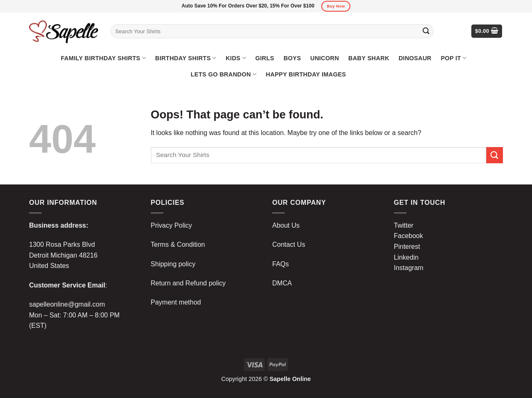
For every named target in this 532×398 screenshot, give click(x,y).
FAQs (281, 264)
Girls (265, 58)
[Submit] (426, 31)
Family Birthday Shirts (103, 58)
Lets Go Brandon (224, 74)
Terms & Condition (178, 244)
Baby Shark (369, 58)
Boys (292, 58)
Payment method (176, 302)
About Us (286, 225)
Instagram (409, 268)
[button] (487, 31)
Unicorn (324, 58)
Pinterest (407, 247)
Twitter (404, 225)
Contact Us (289, 244)
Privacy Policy (172, 225)
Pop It (453, 58)
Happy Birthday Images (306, 74)
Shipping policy (173, 264)
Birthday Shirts (186, 58)
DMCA (282, 283)
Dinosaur (415, 58)
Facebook (409, 236)
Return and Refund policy (188, 283)
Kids (236, 58)
